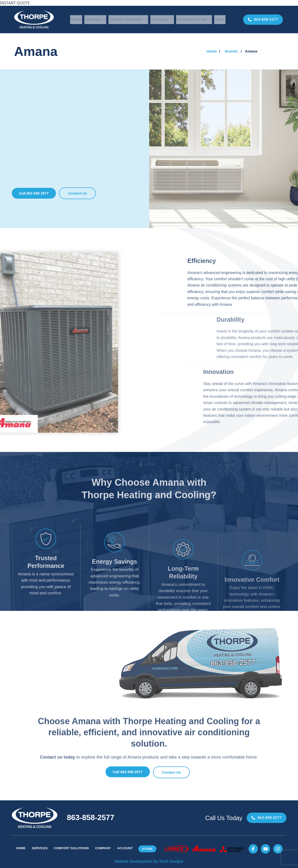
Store (220, 19)
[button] (251, 51)
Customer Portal (194, 19)
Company (162, 19)
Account (125, 848)
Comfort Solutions (128, 19)
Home (76, 19)
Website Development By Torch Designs (149, 861)
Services (95, 19)
